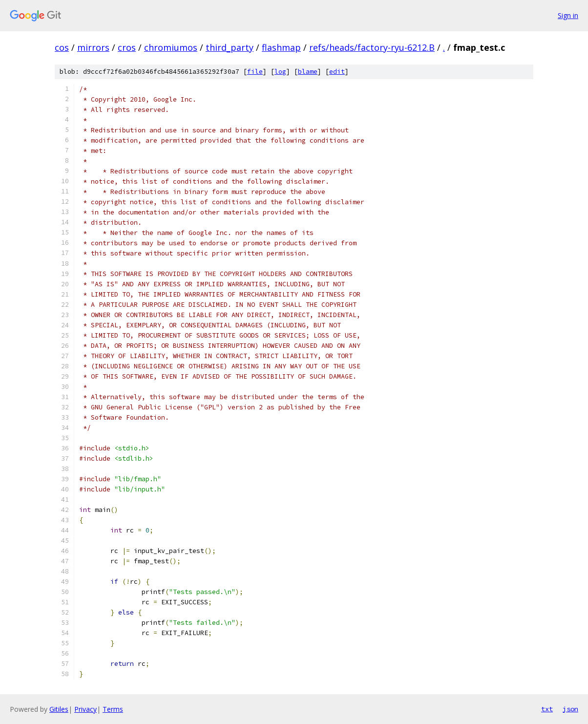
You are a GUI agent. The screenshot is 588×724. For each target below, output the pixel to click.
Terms (113, 709)
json (570, 709)
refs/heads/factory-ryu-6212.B (372, 47)
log (280, 72)
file (255, 72)
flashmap (281, 47)
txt (547, 709)
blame (308, 72)
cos (62, 47)
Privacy (85, 709)
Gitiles (59, 709)
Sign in (568, 15)
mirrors (93, 47)
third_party (230, 47)
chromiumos (171, 47)
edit (337, 72)
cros (127, 47)
